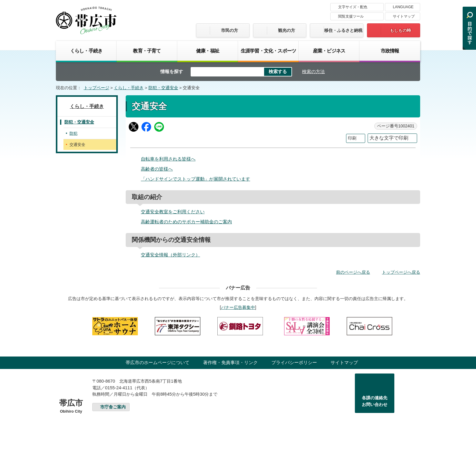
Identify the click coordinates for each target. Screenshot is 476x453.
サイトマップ (404, 16)
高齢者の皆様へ (157, 169)
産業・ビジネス (329, 51)
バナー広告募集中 (238, 307)
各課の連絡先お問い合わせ (375, 401)
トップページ (97, 88)
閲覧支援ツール (351, 16)
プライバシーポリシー (294, 362)
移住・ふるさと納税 (343, 30)
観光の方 (287, 30)
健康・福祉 (208, 51)
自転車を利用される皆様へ (168, 159)
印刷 (352, 138)
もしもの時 (400, 30)
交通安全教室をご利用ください (173, 212)
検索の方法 (313, 71)
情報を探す (172, 71)
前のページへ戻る (353, 272)
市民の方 (229, 30)
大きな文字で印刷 (389, 138)
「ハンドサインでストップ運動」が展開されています (195, 179)
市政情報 (390, 51)
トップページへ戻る (401, 272)
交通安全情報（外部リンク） (170, 255)
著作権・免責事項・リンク (230, 362)
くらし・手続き (86, 51)
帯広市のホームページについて (158, 362)
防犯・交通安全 (163, 88)
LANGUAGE (403, 7)
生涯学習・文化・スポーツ (268, 51)
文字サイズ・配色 (353, 7)
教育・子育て (147, 51)
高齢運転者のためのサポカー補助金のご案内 (186, 222)
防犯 (73, 133)
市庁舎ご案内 (113, 407)
